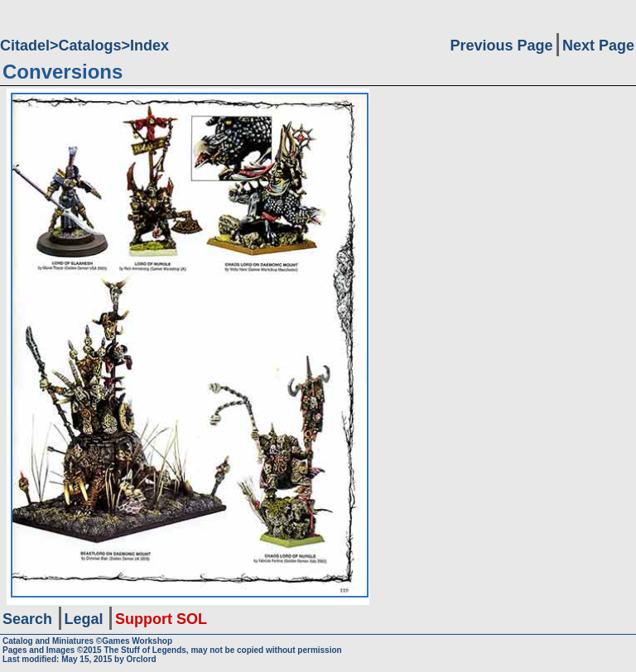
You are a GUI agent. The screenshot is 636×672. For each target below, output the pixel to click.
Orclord (142, 659)
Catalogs (90, 46)
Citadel (25, 46)
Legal (84, 619)
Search (27, 619)
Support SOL (161, 619)
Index (149, 46)
